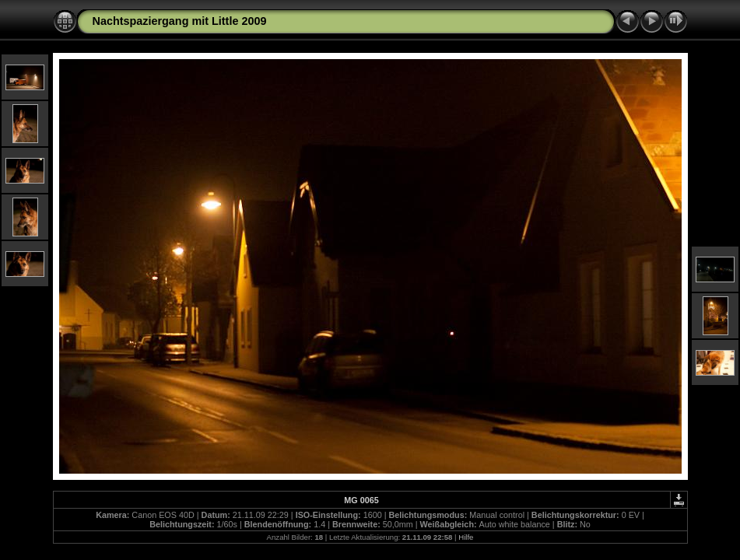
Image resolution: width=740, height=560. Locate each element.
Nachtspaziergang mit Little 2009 (180, 21)
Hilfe (466, 537)
